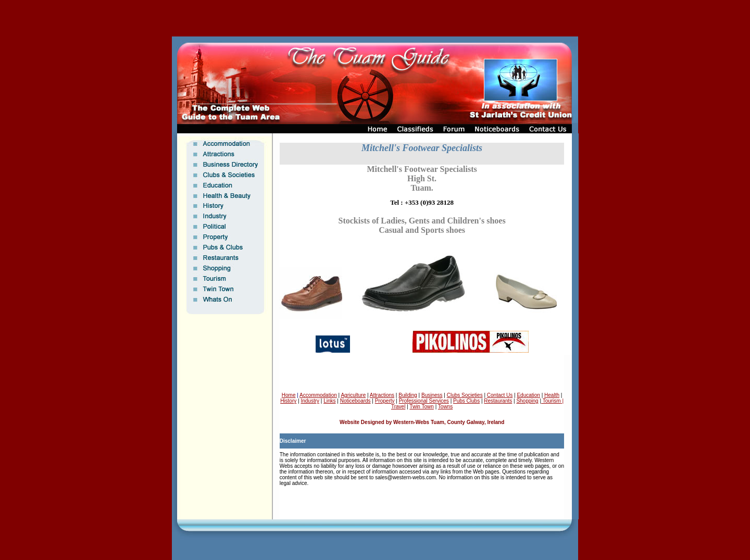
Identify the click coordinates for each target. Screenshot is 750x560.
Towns (445, 407)
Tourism (551, 401)
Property (385, 401)
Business (432, 395)
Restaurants (498, 401)
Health (552, 395)
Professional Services (424, 401)
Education (528, 395)
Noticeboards (355, 401)
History (288, 401)
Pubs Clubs (466, 401)
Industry (310, 401)
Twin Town (422, 407)
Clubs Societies (465, 395)
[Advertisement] (375, 18)
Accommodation (318, 395)
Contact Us (500, 395)
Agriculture (353, 395)
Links (329, 401)
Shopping (527, 401)
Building (408, 395)
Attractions (382, 395)
